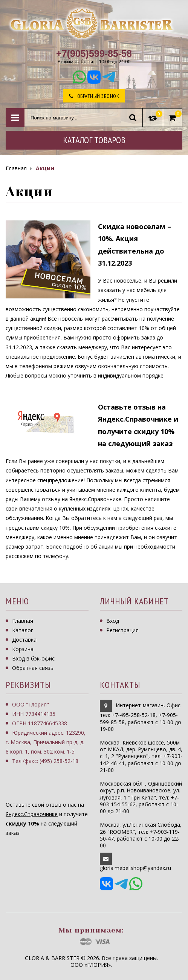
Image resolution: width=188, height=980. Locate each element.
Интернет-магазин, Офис (148, 705)
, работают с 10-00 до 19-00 (141, 722)
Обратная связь (33, 668)
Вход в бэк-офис (33, 658)
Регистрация (122, 630)
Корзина (23, 649)
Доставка (24, 640)
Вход (113, 621)
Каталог (23, 630)
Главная (23, 621)
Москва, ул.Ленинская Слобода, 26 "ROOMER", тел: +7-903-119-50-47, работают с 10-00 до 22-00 (141, 835)
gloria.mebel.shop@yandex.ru (135, 868)
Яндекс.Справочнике (32, 814)
